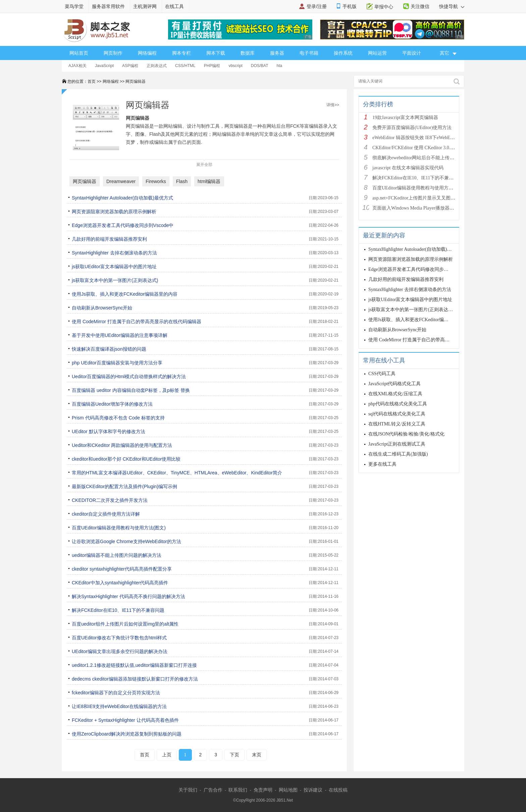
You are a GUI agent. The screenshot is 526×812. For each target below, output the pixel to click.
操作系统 (343, 53)
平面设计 (412, 53)
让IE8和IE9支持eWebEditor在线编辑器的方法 (119, 706)
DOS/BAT (260, 66)
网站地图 (288, 790)
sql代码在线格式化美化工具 (397, 414)
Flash (182, 181)
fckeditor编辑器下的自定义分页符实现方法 (116, 693)
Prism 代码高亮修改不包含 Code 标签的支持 (118, 418)
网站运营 (377, 53)
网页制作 (113, 53)
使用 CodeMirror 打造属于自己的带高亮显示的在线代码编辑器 (137, 322)
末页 (257, 755)
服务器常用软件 (108, 6)
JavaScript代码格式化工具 (394, 384)
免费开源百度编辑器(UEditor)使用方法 (412, 128)
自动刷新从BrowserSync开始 (102, 308)
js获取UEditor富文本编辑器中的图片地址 (114, 267)
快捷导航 (452, 6)
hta (280, 66)
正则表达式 (157, 66)
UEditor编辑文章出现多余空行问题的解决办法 (120, 651)
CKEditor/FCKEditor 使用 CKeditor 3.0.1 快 (415, 148)
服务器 (277, 53)
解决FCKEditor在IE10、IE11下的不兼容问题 (118, 610)
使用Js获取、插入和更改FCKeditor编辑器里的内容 (125, 294)
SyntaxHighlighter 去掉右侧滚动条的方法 (114, 253)
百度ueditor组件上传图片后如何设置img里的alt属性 (125, 624)
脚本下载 (216, 53)
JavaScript (104, 66)
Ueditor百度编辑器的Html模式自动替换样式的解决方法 (129, 376)
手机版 (350, 6)
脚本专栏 (181, 53)
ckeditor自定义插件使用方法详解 (106, 514)
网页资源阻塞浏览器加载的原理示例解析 (114, 212)
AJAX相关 (77, 66)
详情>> (333, 105)
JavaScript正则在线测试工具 (397, 444)
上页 (167, 755)
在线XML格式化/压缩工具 (395, 394)
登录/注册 (317, 6)
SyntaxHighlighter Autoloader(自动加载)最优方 (415, 249)
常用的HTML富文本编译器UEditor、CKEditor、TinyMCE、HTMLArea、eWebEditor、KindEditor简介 (177, 473)
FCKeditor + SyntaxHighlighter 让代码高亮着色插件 (125, 720)
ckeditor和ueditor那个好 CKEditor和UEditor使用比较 (126, 459)
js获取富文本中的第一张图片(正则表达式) (115, 280)
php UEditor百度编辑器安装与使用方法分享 (117, 363)
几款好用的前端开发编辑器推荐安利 (109, 239)
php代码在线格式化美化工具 (398, 404)
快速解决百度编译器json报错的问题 (109, 349)
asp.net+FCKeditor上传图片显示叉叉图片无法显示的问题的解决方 (440, 198)
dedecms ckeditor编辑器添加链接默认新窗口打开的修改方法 (135, 679)
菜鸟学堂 (74, 6)
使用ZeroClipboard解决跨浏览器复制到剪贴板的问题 (127, 734)
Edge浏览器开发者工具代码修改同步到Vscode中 (123, 225)
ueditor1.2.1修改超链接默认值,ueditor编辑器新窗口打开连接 (134, 665)
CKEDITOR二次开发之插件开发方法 (110, 500)
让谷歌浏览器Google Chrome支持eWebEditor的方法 (126, 541)
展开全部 (204, 163)
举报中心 (384, 7)
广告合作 (213, 790)
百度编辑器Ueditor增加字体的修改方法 (112, 404)
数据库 (248, 53)
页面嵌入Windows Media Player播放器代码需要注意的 (427, 208)
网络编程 (147, 53)
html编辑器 (209, 181)
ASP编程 (130, 66)
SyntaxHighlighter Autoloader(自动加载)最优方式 (122, 198)
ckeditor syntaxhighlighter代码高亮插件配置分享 (122, 569)
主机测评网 (145, 6)
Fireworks (156, 181)
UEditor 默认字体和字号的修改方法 (109, 431)
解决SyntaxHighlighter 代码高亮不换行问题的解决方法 (128, 596)
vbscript (235, 66)
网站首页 (79, 53)
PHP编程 (212, 66)
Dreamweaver (121, 181)
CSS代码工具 (382, 374)
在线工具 (174, 6)
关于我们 (188, 790)
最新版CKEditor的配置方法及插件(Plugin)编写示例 (124, 486)
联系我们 (238, 790)
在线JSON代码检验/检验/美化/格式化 (406, 434)
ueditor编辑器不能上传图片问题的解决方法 (117, 555)
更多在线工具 (382, 464)
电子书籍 (309, 53)
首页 (92, 81)
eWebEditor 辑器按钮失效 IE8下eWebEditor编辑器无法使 (430, 138)
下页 (234, 755)
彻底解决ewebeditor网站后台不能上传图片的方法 (423, 158)
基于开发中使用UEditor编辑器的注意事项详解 (120, 335)
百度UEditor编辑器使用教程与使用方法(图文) (119, 528)
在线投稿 (338, 790)
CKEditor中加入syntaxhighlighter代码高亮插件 (120, 583)
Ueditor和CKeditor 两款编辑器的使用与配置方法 (122, 445)
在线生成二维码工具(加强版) (398, 454)
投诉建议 (313, 790)
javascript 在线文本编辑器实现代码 (408, 168)
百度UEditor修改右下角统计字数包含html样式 (119, 638)
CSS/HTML (185, 66)
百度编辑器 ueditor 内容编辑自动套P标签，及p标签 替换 (131, 390)
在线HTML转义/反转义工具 (397, 424)
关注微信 (420, 6)
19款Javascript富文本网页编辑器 (405, 118)
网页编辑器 (136, 81)
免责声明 (263, 790)
